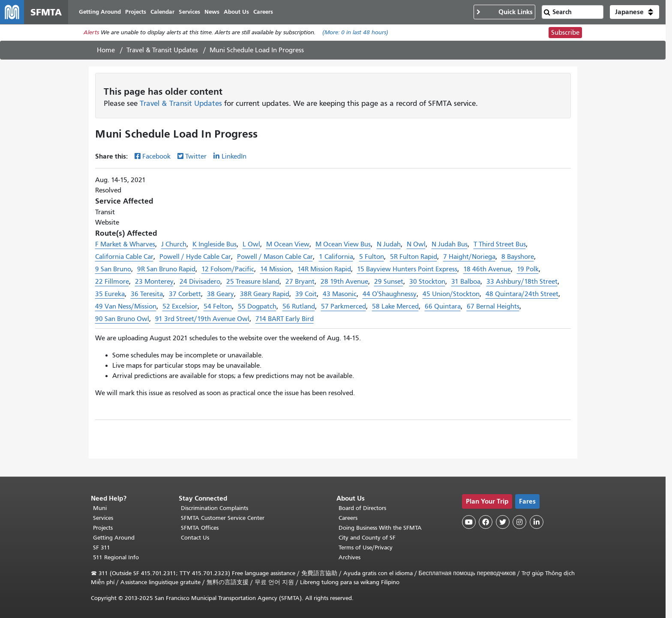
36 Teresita (147, 294)
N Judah (389, 244)
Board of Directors (362, 508)
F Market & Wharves (125, 244)
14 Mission (276, 269)
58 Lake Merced (395, 306)
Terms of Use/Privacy (366, 547)
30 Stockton (427, 282)
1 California (336, 257)
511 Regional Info (116, 557)
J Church (174, 244)
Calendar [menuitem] (162, 12)
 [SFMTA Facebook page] (486, 522)
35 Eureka (110, 294)
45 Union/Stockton (451, 294)
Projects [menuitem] (136, 12)
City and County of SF (367, 538)
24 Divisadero (200, 282)
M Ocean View (288, 244)
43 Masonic (340, 294)
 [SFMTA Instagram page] (519, 522)
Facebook (156, 156)
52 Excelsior (180, 306)
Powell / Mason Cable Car (275, 257)
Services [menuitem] (189, 12)
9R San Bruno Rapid (166, 269)
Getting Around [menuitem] (100, 12)
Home (106, 50)
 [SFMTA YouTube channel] (469, 522)
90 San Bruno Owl (122, 319)
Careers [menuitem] (263, 12)
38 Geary (220, 294)
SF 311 (102, 547)
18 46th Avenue (487, 269)
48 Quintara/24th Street (522, 294)
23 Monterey (154, 282)
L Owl (251, 244)
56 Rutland (299, 306)
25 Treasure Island (253, 282)
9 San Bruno (113, 269)
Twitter (196, 156)
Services (103, 518)
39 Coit (306, 294)
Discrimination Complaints (214, 508)
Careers (348, 518)
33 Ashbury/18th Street (522, 282)
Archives (349, 557)
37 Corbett (185, 294)
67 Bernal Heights (493, 306)
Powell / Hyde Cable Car (195, 257)
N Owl (416, 244)
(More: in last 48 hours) (355, 33)
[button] (634, 12)
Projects (103, 528)
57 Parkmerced (343, 306)
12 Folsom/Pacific (228, 269)
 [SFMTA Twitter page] (503, 522)
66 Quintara (443, 306)
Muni (100, 508)
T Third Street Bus (500, 244)
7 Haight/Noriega (469, 257)
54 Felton (218, 306)
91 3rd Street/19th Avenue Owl (202, 319)
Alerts (91, 33)
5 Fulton (372, 257)
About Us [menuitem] (236, 12)
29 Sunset (389, 282)
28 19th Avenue (344, 282)
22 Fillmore (112, 282)
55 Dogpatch (257, 306)
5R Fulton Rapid (414, 257)
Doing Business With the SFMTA (380, 528)
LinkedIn (234, 156)
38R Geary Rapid (265, 294)
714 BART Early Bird (285, 319)
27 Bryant (300, 282)
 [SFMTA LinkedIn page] (537, 522)
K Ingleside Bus (214, 244)
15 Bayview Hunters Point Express (407, 269)
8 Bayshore (518, 257)
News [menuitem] (212, 12)
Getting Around (114, 538)
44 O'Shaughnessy (390, 294)
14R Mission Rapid (324, 269)
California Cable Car (124, 257)
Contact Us (195, 538)
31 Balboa (466, 282)
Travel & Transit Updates (162, 50)
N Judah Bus (450, 244)
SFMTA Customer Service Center (223, 518)
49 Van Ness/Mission (126, 306)
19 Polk (528, 269)
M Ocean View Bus (343, 244)
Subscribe (565, 33)
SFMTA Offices (200, 528)
